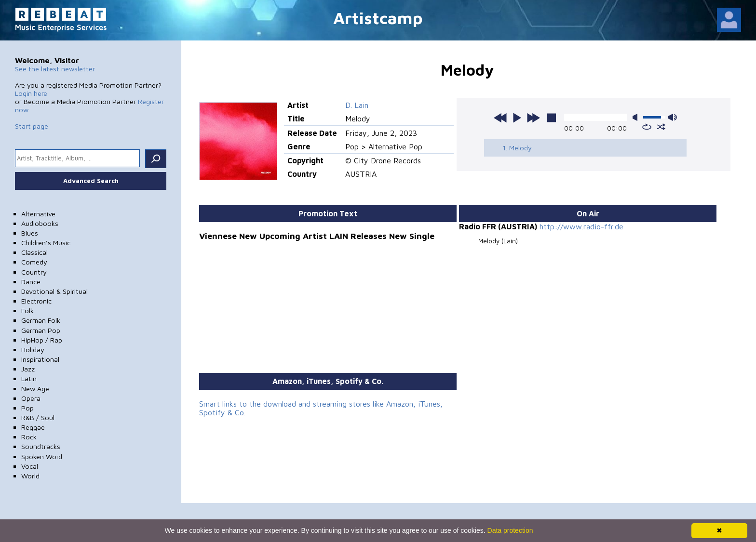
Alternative (38, 214)
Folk (27, 311)
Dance (31, 282)
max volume (673, 117)
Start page (32, 126)
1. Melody (517, 148)
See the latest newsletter (55, 69)
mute (637, 117)
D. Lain (357, 105)
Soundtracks (41, 446)
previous (500, 118)
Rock (29, 437)
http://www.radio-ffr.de (581, 226)
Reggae (33, 427)
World (30, 476)
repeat (647, 127)
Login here (31, 93)
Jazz (28, 369)
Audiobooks (40, 223)
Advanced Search (91, 181)
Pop (27, 408)
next (533, 118)
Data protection (510, 530)
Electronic (36, 301)
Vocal (30, 466)
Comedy (34, 262)
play (517, 118)
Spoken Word (42, 456)
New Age (35, 389)
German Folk (41, 320)
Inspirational (40, 359)
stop (552, 118)
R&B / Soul (38, 417)
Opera (31, 398)
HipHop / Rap (42, 340)
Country (34, 272)
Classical (34, 252)
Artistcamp (378, 18)
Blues (30, 233)
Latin (29, 378)
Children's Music (46, 243)
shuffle (661, 127)
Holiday (33, 350)
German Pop (41, 330)
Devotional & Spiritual (54, 291)
